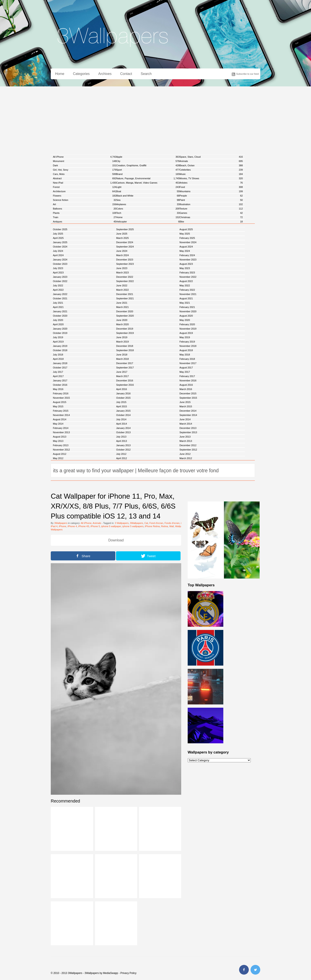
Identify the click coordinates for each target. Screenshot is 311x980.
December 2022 (125, 277)
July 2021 (58, 303)
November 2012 (61, 450)
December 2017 (125, 363)
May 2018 (185, 355)
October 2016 (60, 385)
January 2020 (60, 329)
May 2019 (185, 337)
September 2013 (188, 432)
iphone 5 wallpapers (133, 526)
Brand (148, 174)
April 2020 (58, 324)
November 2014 (61, 415)
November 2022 (188, 277)
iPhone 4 (72, 526)
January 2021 (60, 311)
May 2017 (185, 372)
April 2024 (58, 255)
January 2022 (60, 294)
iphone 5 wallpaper (111, 526)
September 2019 (125, 333)
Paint (211, 200)
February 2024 (187, 255)
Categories (81, 74)
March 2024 (122, 255)
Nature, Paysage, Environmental (148, 178)
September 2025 (125, 229)
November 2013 (61, 432)
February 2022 (187, 290)
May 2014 (58, 424)
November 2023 (188, 260)
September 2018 (125, 350)
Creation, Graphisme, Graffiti (148, 165)
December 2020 (125, 311)
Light (148, 187)
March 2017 (122, 376)
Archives (105, 74)
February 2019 (187, 342)
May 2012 (58, 458)
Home (60, 74)
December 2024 (125, 242)
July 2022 (58, 285)
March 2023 (122, 273)
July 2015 (121, 402)
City (148, 161)
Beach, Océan (211, 165)
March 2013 (186, 441)
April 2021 (58, 307)
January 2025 (60, 242)
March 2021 (122, 307)
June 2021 (122, 303)
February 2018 (187, 359)
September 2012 (188, 450)
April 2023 (58, 273)
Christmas (211, 217)
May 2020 (185, 320)
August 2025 (186, 229)
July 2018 (58, 355)
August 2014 (60, 419)
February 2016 (61, 393)
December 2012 (188, 445)
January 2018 (60, 363)
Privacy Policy (128, 973)
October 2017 (60, 368)
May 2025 (185, 234)
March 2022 (122, 290)
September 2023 (125, 264)
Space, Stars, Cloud (211, 157)
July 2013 (121, 437)
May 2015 (58, 406)
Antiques (85, 222)
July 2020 (58, 320)
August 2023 (186, 264)
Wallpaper (180, 526)
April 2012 (122, 458)
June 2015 (185, 402)
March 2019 (122, 342)
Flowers (85, 196)
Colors (148, 209)
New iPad (85, 183)
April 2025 (58, 238)
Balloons (85, 209)
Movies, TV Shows (211, 178)
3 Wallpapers (122, 523)
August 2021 (186, 298)
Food (211, 187)
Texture (211, 209)
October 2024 (60, 247)
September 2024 (125, 247)
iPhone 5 (95, 526)
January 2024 (60, 260)
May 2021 (185, 303)
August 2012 (60, 454)
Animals (211, 161)
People (211, 196)
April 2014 (122, 424)
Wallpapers (57, 530)
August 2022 (186, 281)
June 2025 (122, 234)
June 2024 (122, 251)
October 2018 (60, 350)
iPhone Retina (152, 526)
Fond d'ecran (156, 523)
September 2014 (188, 415)
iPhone (62, 526)
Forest (85, 187)
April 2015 (122, 406)
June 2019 (122, 337)
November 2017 (188, 363)
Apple (148, 157)
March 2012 (186, 458)
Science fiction (85, 200)
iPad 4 (54, 526)
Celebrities (211, 170)
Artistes (211, 183)
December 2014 (188, 411)
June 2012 (185, 454)
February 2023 (187, 273)
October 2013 (123, 432)
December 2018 (125, 346)
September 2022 (125, 281)
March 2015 (186, 406)
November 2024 (188, 242)
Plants (85, 213)
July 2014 (121, 419)
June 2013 (185, 437)
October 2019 (60, 333)
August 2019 (186, 333)
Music (211, 174)
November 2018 (188, 346)
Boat (148, 191)
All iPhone (85, 157)
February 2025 (187, 238)
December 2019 (125, 329)
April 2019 (58, 342)
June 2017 (122, 372)
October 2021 (60, 298)
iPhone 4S (84, 526)
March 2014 (186, 424)
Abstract (85, 178)
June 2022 (122, 285)
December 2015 (188, 393)
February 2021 (187, 307)
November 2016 (188, 381)
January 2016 (123, 393)
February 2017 (187, 376)
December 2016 (125, 381)
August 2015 (60, 402)
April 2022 (58, 290)
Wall (172, 526)
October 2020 (60, 316)
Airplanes (148, 204)
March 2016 (186, 389)
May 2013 (58, 441)
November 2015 (61, 398)
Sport (148, 170)
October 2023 (60, 264)
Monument (85, 161)
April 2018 (58, 359)
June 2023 (122, 268)
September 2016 (125, 385)
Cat (146, 523)
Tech (148, 213)
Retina (165, 526)
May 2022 (185, 285)
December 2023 (125, 260)
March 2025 (122, 238)
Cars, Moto (85, 174)
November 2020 (188, 311)
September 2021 (125, 298)
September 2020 (125, 316)
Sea (148, 200)
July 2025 (58, 234)
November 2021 (188, 294)
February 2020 (187, 324)
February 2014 (61, 428)
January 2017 (60, 381)
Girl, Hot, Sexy (85, 170)
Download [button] (116, 540)
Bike (211, 222)
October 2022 (60, 281)
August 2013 (60, 437)
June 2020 (122, 320)
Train (85, 217)
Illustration (211, 204)
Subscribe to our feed (247, 74)
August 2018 (186, 350)
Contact (126, 74)
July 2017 (58, 372)
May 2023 (185, 268)
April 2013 (122, 441)
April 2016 (122, 389)
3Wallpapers (61, 523)
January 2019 (60, 346)
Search (146, 74)
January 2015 (123, 411)
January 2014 (123, 428)
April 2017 (58, 376)
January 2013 (123, 445)
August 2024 (186, 247)
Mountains (211, 191)
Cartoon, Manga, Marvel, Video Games (148, 183)
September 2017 (125, 368)
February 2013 (61, 445)
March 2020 (122, 324)
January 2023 (60, 277)
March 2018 (122, 359)
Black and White (148, 196)
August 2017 (186, 368)
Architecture (85, 191)
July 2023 (58, 268)
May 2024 (185, 251)
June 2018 (122, 355)
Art (85, 204)
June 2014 (185, 419)
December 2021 (125, 294)
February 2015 (61, 411)
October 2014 (123, 415)
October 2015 (123, 398)
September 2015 (188, 398)
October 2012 (123, 450)
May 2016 (58, 389)
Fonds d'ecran (172, 523)
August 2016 (186, 385)
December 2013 (188, 428)
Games (211, 213)
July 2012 (121, 454)
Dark (85, 165)
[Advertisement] (155, 119)
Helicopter (148, 222)
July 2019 (58, 337)
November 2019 (188, 329)
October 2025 (60, 229)
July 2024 (58, 251)
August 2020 (186, 316)
